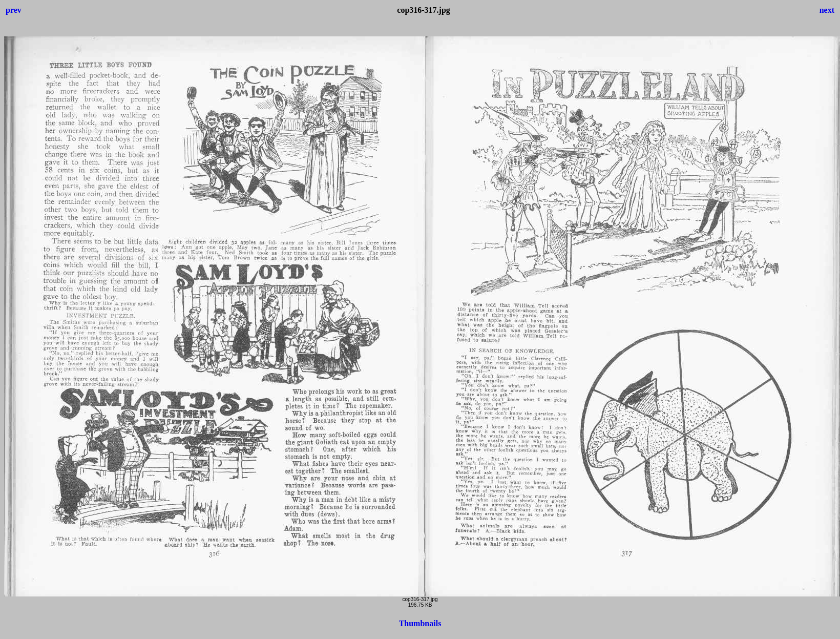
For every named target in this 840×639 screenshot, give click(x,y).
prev (14, 10)
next (827, 10)
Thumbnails (420, 623)
